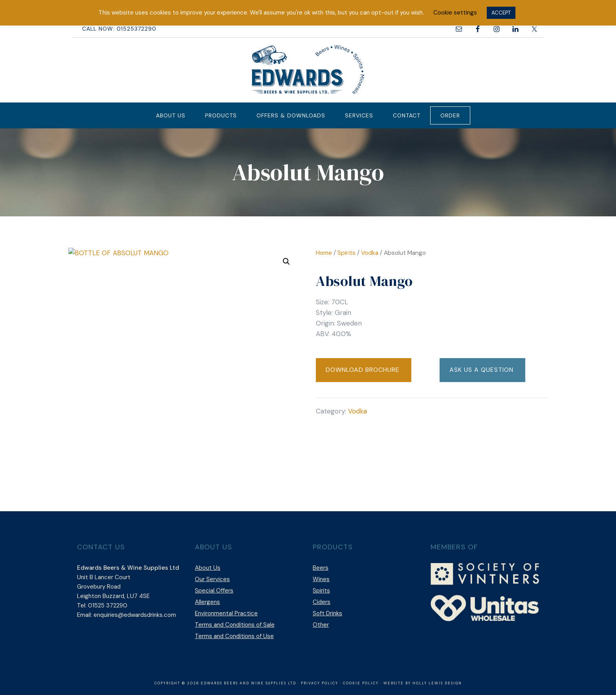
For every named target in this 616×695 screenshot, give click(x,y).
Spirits (346, 253)
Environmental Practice (226, 613)
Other (321, 625)
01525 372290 (108, 605)
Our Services (212, 579)
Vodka (370, 253)
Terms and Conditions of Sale (235, 625)
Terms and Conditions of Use (234, 636)
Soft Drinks (327, 613)
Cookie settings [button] (455, 13)
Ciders (322, 602)
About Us (208, 568)
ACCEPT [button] (501, 13)
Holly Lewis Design (437, 683)
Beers (321, 568)
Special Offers (214, 591)
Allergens (207, 602)
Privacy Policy (320, 683)
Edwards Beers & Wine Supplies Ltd (308, 69)
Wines (321, 579)
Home (324, 253)
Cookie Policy (361, 683)
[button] (286, 262)
